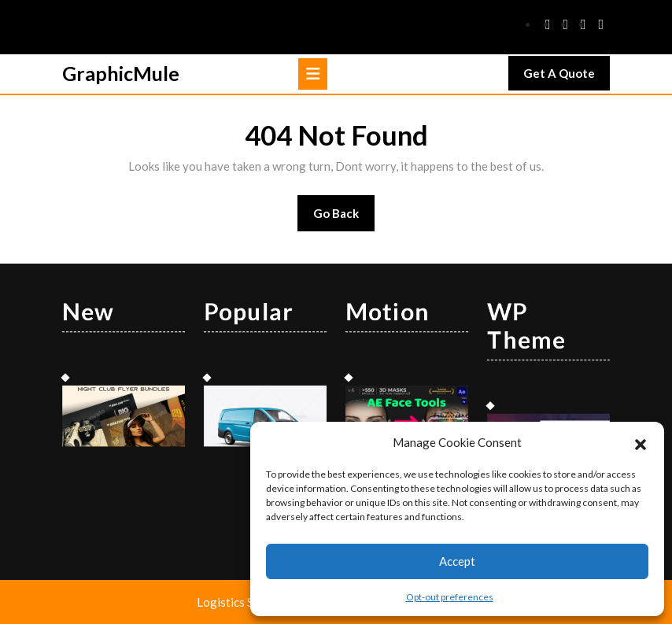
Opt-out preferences (450, 597)
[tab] (313, 74)
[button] (641, 442)
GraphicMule (121, 73)
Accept (457, 561)
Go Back (344, 218)
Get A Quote (567, 77)
